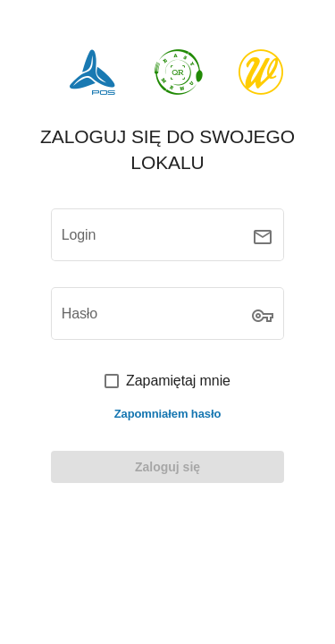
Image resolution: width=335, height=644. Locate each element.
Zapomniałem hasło (168, 414)
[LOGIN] (168, 467)
